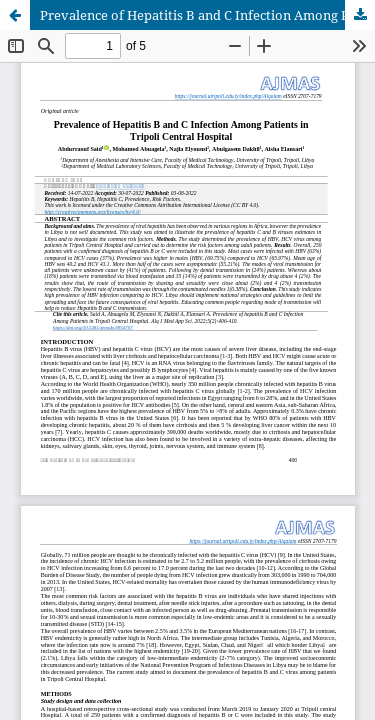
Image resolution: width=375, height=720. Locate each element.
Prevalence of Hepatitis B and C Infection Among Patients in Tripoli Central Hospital (207, 15)
